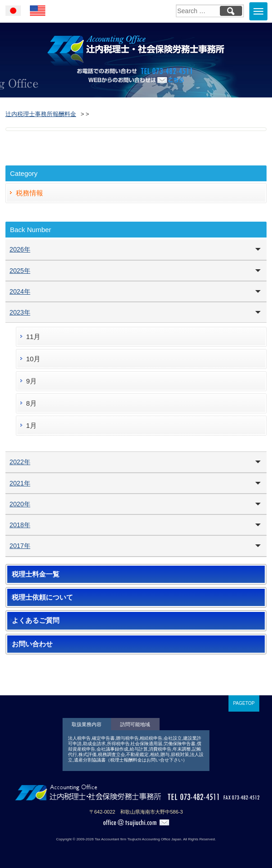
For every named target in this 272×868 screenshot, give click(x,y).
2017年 (20, 546)
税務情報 (29, 193)
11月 (34, 337)
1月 (32, 425)
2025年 (20, 271)
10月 (34, 359)
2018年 (20, 525)
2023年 (20, 312)
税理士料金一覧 (36, 574)
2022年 (20, 462)
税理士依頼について (42, 597)
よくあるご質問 (36, 621)
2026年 (20, 249)
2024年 (20, 291)
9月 (32, 381)
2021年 (20, 483)
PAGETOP (244, 703)
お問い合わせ (32, 644)
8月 (32, 403)
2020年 (20, 504)
